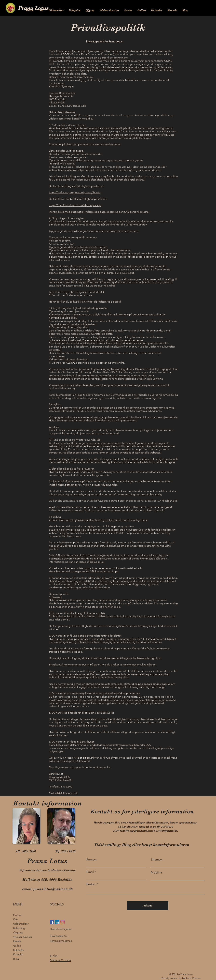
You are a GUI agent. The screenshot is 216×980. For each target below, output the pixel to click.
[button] (56, 10)
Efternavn (157, 859)
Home (17, 915)
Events (17, 941)
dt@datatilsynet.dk (66, 793)
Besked (91, 884)
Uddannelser (21, 924)
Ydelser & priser (23, 937)
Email (90, 872)
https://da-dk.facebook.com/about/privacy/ (75, 205)
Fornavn (92, 859)
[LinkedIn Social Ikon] (57, 922)
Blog (16, 959)
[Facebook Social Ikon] (52, 922)
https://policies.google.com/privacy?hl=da (75, 192)
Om (15, 919)
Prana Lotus (33, 8)
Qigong (18, 932)
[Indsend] (148, 906)
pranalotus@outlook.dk (72, 106)
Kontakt (18, 954)
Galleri (17, 946)
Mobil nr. (157, 873)
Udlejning (19, 928)
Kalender (19, 950)
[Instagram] (63, 922)
